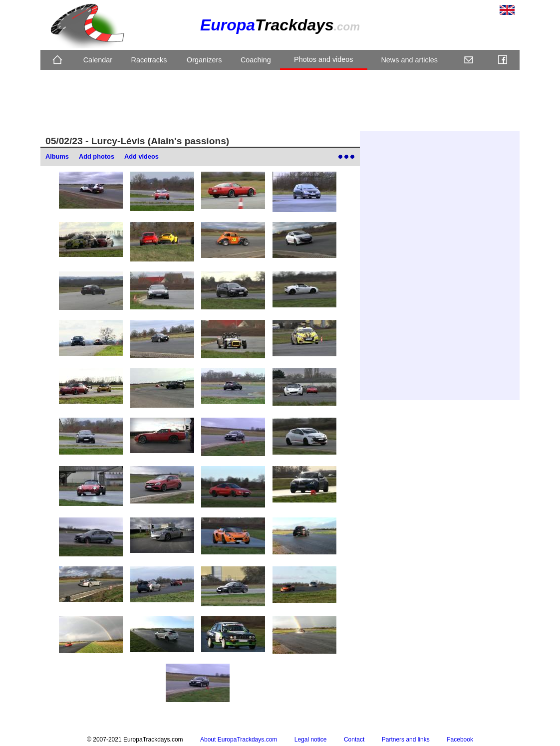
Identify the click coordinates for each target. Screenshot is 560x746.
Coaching (256, 60)
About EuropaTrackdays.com (239, 740)
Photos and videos (323, 59)
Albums (57, 156)
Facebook (460, 740)
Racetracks (149, 60)
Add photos (97, 156)
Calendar (98, 60)
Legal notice (311, 740)
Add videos (141, 156)
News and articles (409, 60)
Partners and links (406, 740)
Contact (354, 740)
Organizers (204, 60)
